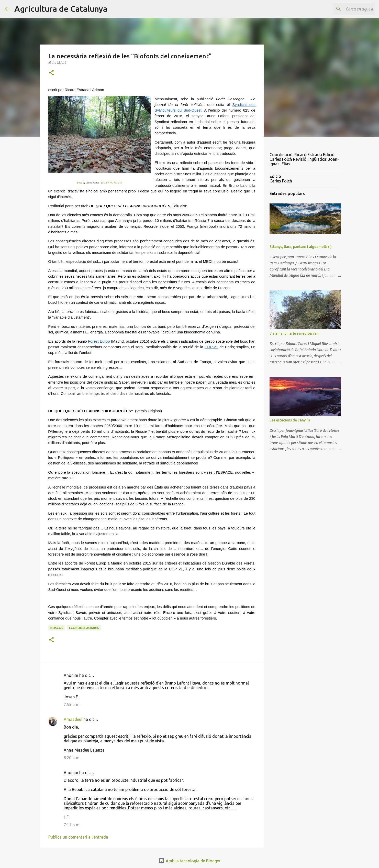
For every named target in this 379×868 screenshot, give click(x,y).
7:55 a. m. (72, 704)
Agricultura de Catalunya (61, 9)
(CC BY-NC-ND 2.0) (112, 183)
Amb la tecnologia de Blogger (190, 861)
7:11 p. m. (72, 825)
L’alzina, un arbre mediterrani (294, 333)
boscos (57, 628)
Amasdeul (73, 719)
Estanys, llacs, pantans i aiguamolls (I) (301, 247)
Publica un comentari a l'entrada (78, 837)
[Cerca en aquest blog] (348, 9)
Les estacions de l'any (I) (290, 420)
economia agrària (84, 628)
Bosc (80, 183)
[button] (51, 73)
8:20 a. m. (72, 758)
